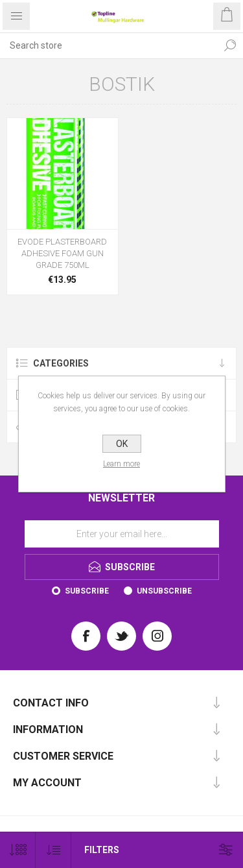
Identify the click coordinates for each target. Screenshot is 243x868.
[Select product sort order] (53, 850)
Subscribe (87, 591)
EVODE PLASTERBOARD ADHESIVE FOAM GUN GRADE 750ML (62, 253)
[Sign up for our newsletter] (122, 534)
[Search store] (109, 45)
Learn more (121, 464)
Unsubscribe (164, 591)
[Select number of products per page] (18, 850)
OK (122, 444)
